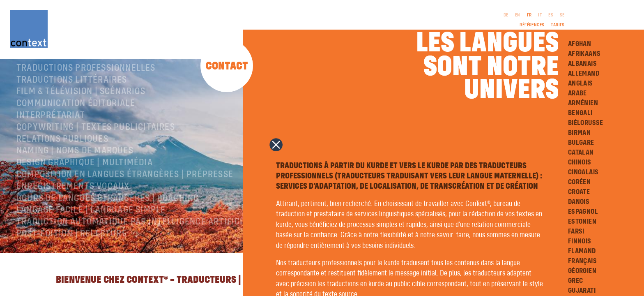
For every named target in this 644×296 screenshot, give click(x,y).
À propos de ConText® (64, 70)
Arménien (583, 103)
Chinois (580, 162)
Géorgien (582, 271)
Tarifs (558, 25)
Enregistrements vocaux (73, 200)
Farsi (576, 231)
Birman (579, 133)
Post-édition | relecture (72, 247)
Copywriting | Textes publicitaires (96, 141)
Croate (579, 192)
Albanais (582, 64)
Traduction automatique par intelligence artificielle (139, 236)
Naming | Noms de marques (75, 164)
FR (529, 15)
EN (518, 15)
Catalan (581, 153)
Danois (579, 202)
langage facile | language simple (91, 224)
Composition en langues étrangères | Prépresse (125, 188)
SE (562, 15)
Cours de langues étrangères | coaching (108, 212)
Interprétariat (51, 129)
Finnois (580, 241)
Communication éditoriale (76, 117)
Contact (227, 66)
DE (506, 15)
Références (532, 25)
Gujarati (582, 291)
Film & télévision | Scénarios (81, 105)
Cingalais (583, 172)
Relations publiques (62, 153)
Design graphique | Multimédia (85, 176)
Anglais (581, 83)
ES (551, 15)
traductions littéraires (72, 94)
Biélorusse (586, 123)
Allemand (584, 74)
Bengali (580, 113)
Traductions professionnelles (86, 82)
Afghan (580, 44)
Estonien (582, 222)
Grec (576, 281)
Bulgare (581, 143)
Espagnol (583, 212)
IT (540, 15)
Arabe (577, 93)
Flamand (582, 251)
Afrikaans (584, 54)
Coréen (579, 182)
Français (582, 261)
